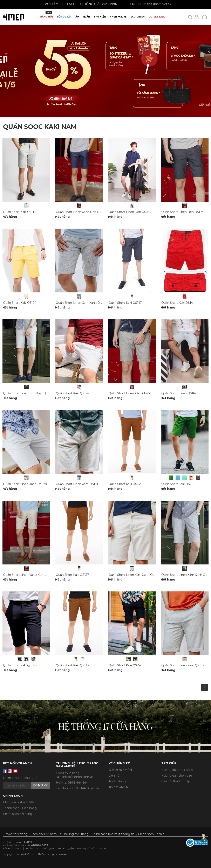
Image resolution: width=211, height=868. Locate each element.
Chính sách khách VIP (19, 802)
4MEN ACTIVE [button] (118, 17)
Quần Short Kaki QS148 (20, 665)
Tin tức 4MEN (118, 787)
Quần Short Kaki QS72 (177, 484)
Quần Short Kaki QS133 (72, 665)
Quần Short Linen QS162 (179, 393)
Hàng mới (47, 15)
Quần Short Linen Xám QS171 (77, 484)
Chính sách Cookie (151, 834)
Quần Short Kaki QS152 (125, 665)
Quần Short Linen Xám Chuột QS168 (135, 393)
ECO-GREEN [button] (138, 17)
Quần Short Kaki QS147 (125, 303)
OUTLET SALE (157, 17)
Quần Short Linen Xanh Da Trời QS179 (30, 484)
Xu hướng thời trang (74, 834)
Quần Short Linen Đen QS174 (182, 212)
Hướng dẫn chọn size (177, 776)
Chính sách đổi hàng (18, 814)
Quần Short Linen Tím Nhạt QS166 (28, 393)
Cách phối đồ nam (44, 834)
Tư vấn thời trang (15, 834)
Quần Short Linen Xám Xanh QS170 (134, 575)
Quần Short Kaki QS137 (72, 575)
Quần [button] (87, 17)
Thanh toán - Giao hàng (20, 808)
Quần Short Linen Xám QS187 (183, 665)
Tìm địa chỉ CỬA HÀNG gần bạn (79, 788)
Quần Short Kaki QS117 (19, 212)
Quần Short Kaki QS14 (177, 303)
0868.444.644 (78, 783)
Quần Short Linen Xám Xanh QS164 (81, 303)
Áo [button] (77, 17)
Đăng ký (40, 785)
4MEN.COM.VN (36, 854)
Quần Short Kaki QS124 (20, 303)
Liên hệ (114, 776)
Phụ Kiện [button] (100, 17)
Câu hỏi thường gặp (176, 781)
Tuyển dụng (117, 781)
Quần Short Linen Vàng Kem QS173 (29, 575)
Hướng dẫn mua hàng (177, 770)
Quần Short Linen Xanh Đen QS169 (81, 212)
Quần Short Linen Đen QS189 (130, 212)
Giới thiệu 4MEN (120, 770)
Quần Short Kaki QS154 (72, 393)
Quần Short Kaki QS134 (125, 484)
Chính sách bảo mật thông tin (113, 834)
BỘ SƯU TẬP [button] (64, 17)
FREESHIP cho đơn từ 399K (147, 4)
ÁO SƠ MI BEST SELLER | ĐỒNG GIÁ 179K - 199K (78, 4)
